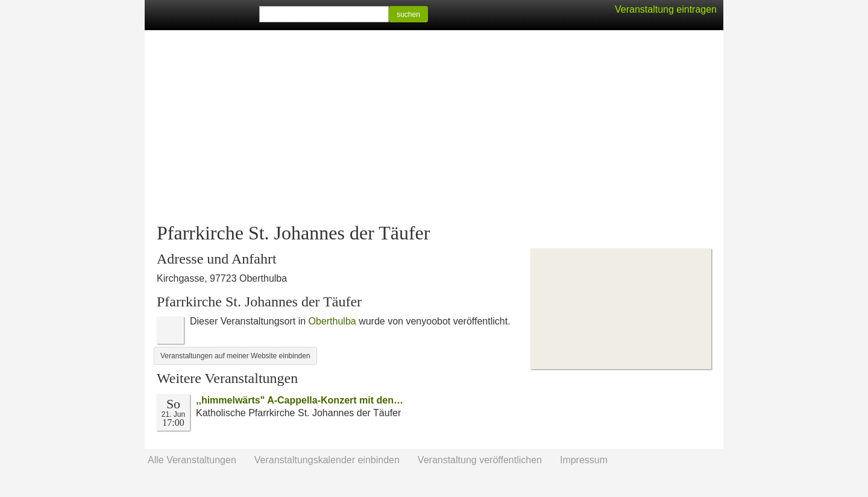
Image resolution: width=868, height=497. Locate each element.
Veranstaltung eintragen (666, 9)
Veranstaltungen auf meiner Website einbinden (235, 356)
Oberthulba (332, 321)
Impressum (584, 460)
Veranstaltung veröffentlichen (480, 460)
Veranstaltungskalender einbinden (327, 460)
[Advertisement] (434, 127)
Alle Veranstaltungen (192, 460)
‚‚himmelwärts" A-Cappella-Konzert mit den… (300, 400)
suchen (408, 14)
